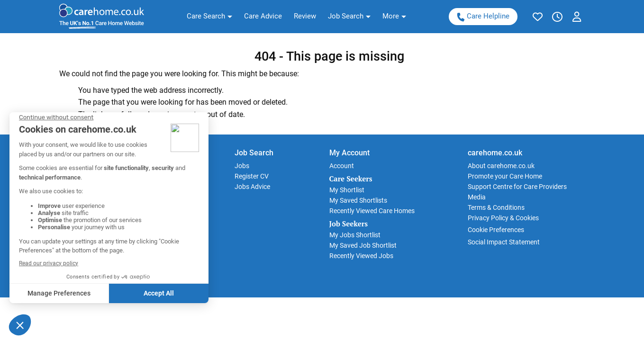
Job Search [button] (254, 153)
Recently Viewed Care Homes (372, 211)
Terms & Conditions (496, 207)
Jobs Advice (252, 187)
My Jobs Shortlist (355, 235)
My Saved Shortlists (358, 200)
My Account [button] (349, 153)
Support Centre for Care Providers (517, 187)
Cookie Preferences (496, 230)
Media (477, 197)
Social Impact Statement (504, 242)
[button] (209, 17)
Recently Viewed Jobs (361, 256)
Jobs (242, 166)
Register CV (252, 176)
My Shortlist (347, 190)
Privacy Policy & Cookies (503, 218)
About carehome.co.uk (501, 166)
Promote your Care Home (505, 176)
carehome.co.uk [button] (495, 153)
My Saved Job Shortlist (363, 245)
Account (342, 166)
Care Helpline (482, 16)
